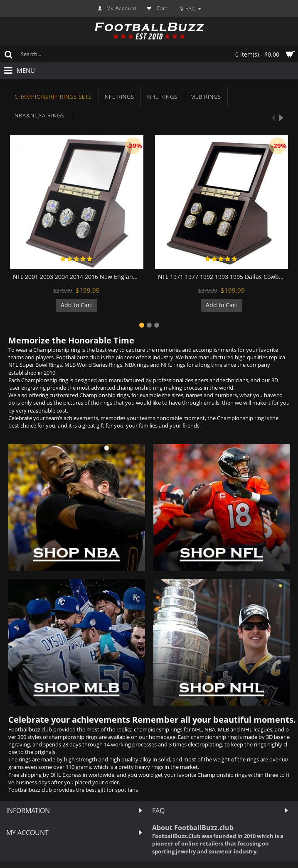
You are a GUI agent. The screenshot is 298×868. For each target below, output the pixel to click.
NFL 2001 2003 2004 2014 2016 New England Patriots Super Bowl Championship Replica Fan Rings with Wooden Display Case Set (78, 277)
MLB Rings (206, 97)
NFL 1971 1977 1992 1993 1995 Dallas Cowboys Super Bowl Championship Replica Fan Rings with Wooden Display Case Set (223, 277)
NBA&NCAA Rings (39, 115)
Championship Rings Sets (53, 97)
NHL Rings (162, 97)
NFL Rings (119, 97)
